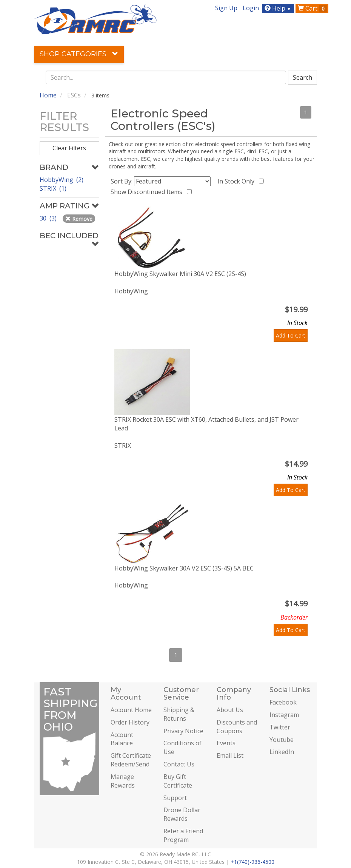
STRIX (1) (53, 188)
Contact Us (179, 764)
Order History (130, 722)
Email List (230, 755)
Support (175, 798)
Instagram (284, 715)
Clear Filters (69, 148)
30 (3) (49, 218)
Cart (313, 8)
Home (48, 95)
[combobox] (166, 77)
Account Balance (122, 739)
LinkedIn (282, 752)
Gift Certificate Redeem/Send (131, 760)
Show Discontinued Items (148, 192)
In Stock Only (237, 181)
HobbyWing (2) (62, 180)
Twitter (280, 727)
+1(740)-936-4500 (252, 862)
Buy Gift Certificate (178, 781)
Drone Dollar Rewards (182, 814)
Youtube (282, 740)
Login (251, 8)
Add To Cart (291, 335)
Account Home (131, 710)
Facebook (283, 702)
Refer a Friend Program (183, 835)
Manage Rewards (123, 781)
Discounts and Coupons (237, 727)
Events (226, 743)
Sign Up (226, 8)
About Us (230, 710)
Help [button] (279, 8)
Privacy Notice (183, 731)
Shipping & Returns (179, 714)
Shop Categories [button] (79, 54)
